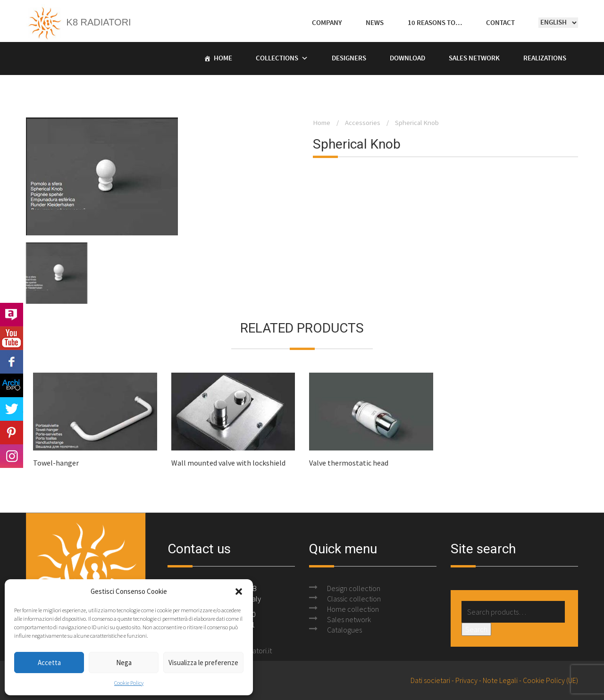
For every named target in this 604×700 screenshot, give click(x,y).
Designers (349, 58)
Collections (277, 58)
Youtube (12, 338)
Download (407, 58)
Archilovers (12, 315)
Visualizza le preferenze (203, 662)
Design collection (354, 588)
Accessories (363, 123)
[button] (239, 592)
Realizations (545, 58)
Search (476, 629)
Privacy (466, 680)
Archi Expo (12, 385)
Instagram (12, 456)
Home (223, 58)
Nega (124, 662)
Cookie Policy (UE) (550, 680)
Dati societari (430, 680)
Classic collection (354, 599)
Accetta (49, 662)
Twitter (12, 409)
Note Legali (500, 680)
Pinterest (12, 433)
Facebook (12, 362)
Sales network (349, 619)
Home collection (353, 609)
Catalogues (344, 630)
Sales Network (474, 58)
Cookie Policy (129, 683)
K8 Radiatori (79, 22)
